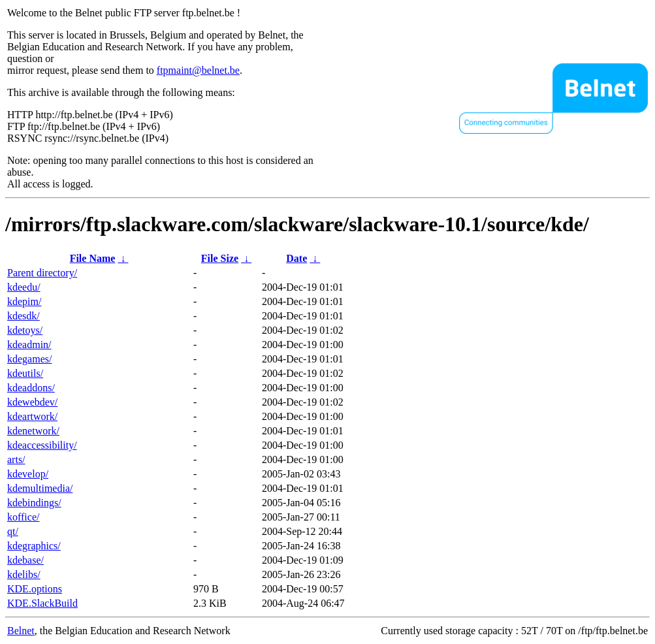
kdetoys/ (25, 330)
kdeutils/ (25, 373)
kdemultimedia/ (40, 488)
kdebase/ (25, 560)
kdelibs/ (24, 574)
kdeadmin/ (29, 345)
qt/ (13, 531)
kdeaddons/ (31, 388)
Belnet (21, 631)
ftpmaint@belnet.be (198, 70)
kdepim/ (24, 301)
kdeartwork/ (32, 416)
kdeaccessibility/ (42, 445)
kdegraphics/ (34, 546)
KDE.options (35, 589)
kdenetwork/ (33, 431)
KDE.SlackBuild (42, 603)
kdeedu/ (24, 287)
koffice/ (23, 517)
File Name (93, 258)
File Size (220, 258)
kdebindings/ (34, 503)
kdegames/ (29, 359)
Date (296, 258)
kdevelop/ (28, 474)
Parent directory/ (42, 273)
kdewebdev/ (32, 402)
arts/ (16, 459)
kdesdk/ (24, 316)
